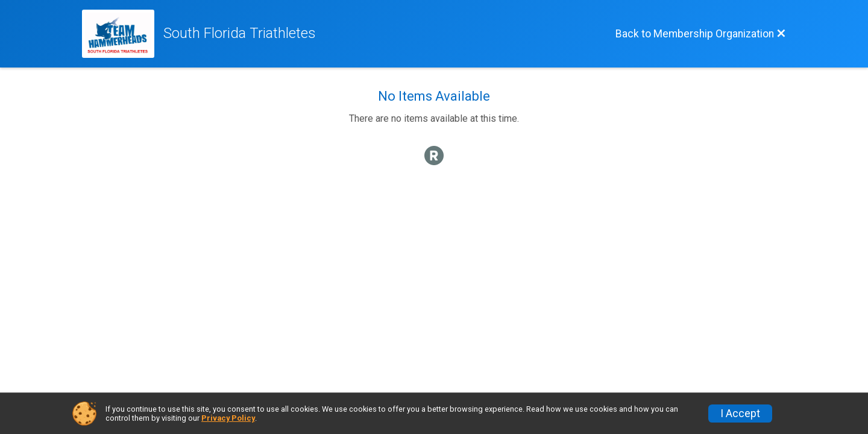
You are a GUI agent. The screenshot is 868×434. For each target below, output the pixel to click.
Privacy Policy (228, 418)
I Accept (740, 414)
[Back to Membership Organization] (701, 34)
